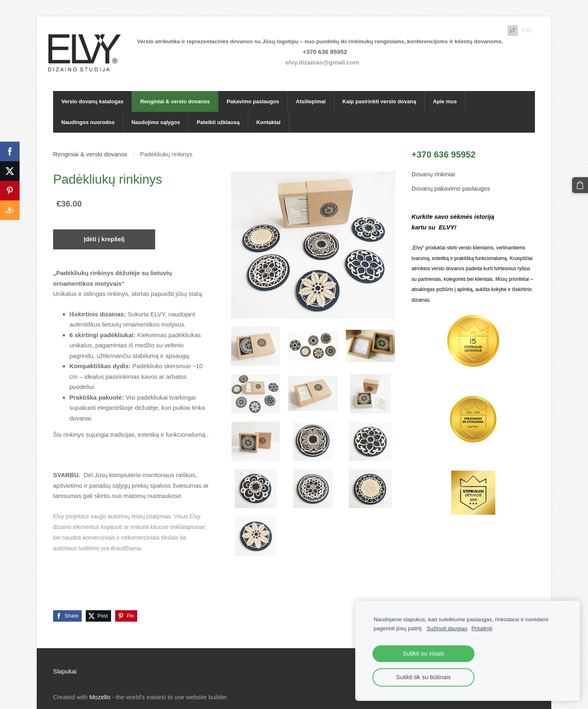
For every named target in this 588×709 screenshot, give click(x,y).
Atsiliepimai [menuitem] (311, 92)
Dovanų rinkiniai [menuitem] (433, 165)
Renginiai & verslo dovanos (90, 145)
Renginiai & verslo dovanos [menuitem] (175, 92)
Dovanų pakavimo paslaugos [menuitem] (451, 179)
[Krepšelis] (581, 184)
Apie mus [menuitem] (445, 92)
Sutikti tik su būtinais (423, 677)
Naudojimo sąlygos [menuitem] (156, 113)
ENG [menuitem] (527, 31)
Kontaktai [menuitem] (268, 113)
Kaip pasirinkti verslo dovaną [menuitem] (380, 92)
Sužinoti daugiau (447, 628)
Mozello (100, 688)
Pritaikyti (482, 628)
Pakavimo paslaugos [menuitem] (253, 92)
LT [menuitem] (513, 31)
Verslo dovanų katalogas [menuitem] (92, 92)
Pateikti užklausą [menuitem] (218, 113)
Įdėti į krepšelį (104, 230)
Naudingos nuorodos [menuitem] (88, 113)
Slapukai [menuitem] (65, 662)
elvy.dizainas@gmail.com (327, 57)
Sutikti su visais (423, 653)
